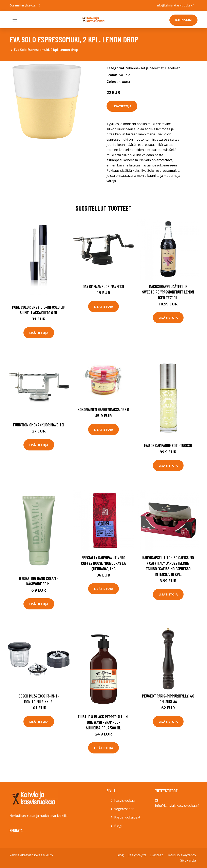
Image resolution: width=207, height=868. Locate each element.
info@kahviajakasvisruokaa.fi (175, 5)
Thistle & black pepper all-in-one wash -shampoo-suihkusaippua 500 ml (103, 722)
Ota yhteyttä (137, 855)
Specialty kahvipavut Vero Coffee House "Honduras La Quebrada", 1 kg (103, 563)
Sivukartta (188, 860)
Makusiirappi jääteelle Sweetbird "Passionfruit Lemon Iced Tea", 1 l (168, 292)
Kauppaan (183, 20)
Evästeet (156, 855)
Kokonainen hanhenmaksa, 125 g (103, 409)
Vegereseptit (124, 809)
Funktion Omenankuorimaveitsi (39, 425)
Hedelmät (172, 68)
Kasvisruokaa (124, 801)
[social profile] (40, 5)
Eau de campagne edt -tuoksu (168, 445)
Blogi (118, 826)
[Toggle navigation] (15, 20)
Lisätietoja (122, 106)
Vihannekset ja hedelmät (145, 68)
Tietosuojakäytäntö (181, 855)
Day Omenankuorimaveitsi (103, 286)
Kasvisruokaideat (127, 817)
